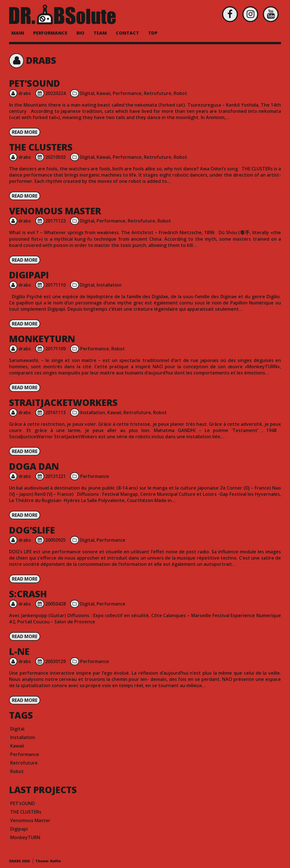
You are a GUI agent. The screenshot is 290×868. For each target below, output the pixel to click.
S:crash (28, 594)
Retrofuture (158, 93)
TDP (153, 33)
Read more (25, 132)
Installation (109, 285)
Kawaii (104, 93)
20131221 (56, 476)
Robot (180, 93)
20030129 (56, 661)
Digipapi (29, 275)
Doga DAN (34, 466)
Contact (127, 33)
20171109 (56, 349)
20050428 (56, 604)
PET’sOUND (35, 83)
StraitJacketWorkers (63, 402)
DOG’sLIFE (32, 530)
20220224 (56, 93)
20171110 (56, 285)
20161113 (56, 412)
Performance (127, 93)
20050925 (56, 540)
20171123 (56, 221)
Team (100, 33)
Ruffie (56, 861)
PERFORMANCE (50, 33)
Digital (87, 93)
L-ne (19, 651)
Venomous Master (55, 211)
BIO (80, 33)
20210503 (56, 157)
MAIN (18, 33)
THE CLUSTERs (41, 147)
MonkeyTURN (42, 339)
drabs (25, 93)
